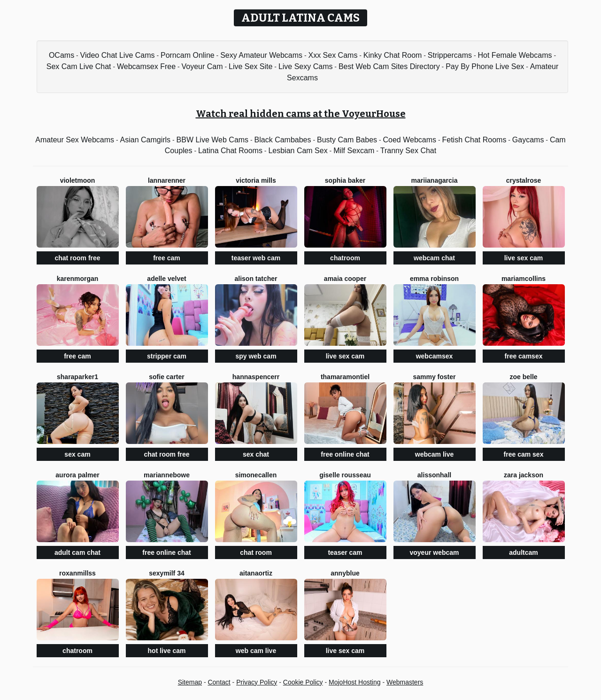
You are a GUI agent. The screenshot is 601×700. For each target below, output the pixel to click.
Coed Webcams (409, 140)
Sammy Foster (434, 377)
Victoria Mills (256, 180)
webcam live (435, 454)
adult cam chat (77, 552)
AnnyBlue (345, 573)
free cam (167, 258)
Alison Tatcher (256, 279)
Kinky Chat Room (393, 55)
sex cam (77, 454)
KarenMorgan (78, 279)
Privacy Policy (257, 682)
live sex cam (524, 258)
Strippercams (450, 55)
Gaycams (528, 140)
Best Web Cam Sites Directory (389, 66)
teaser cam (345, 552)
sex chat (256, 454)
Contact (219, 682)
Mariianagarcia (435, 180)
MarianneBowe (167, 475)
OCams (62, 55)
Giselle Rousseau (345, 475)
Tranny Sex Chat (408, 151)
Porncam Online (188, 55)
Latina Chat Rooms (230, 151)
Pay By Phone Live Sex (485, 66)
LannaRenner (167, 180)
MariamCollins (524, 279)
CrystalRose (524, 180)
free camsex (524, 356)
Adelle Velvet (166, 279)
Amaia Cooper (345, 279)
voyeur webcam (434, 552)
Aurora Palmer (77, 475)
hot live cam (167, 651)
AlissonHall (434, 475)
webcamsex (435, 356)
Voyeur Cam (202, 66)
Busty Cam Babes (347, 140)
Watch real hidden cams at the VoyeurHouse (301, 114)
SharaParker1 (77, 377)
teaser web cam (256, 258)
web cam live (256, 651)
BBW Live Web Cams (213, 140)
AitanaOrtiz (256, 573)
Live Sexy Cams (306, 66)
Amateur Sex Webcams (75, 140)
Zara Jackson (524, 475)
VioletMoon (78, 180)
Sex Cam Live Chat (79, 66)
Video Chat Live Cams (118, 55)
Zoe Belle (523, 377)
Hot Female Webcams (515, 55)
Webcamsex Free (146, 66)
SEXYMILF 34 (167, 573)
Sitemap (190, 682)
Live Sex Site (250, 66)
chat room (256, 552)
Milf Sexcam (354, 151)
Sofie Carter (166, 377)
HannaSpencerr (256, 377)
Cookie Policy (303, 682)
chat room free (77, 258)
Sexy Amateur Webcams (261, 55)
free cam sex (524, 454)
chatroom (345, 258)
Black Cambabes (283, 140)
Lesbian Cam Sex (298, 151)
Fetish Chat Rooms (474, 140)
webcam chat (434, 258)
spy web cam (256, 356)
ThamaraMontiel (345, 377)
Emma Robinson (434, 279)
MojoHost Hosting (355, 682)
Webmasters (405, 682)
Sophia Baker (345, 180)
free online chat (345, 454)
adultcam (523, 552)
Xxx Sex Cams (333, 55)
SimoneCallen (256, 475)
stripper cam (167, 356)
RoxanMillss (77, 573)
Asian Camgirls (146, 140)
